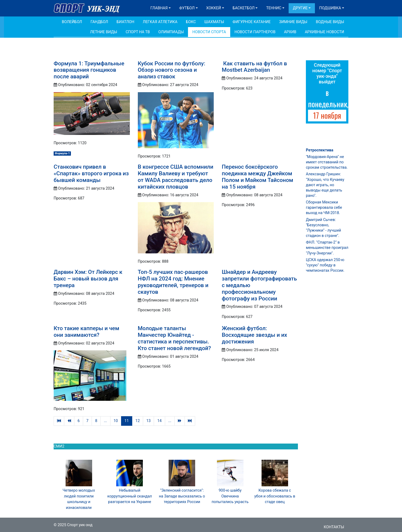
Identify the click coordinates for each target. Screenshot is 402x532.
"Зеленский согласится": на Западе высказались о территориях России (182, 496)
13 (148, 421)
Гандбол (99, 22)
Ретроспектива (320, 150)
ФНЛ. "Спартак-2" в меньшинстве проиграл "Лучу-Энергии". (327, 248)
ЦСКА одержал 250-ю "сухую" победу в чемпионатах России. (325, 265)
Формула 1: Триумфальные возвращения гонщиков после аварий (89, 70)
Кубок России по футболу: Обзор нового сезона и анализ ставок (172, 70)
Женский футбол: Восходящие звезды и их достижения (254, 335)
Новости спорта (209, 32)
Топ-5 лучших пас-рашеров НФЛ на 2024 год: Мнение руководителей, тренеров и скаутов (173, 282)
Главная (159, 8)
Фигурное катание (252, 22)
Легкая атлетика (160, 22)
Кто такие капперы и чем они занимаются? (86, 332)
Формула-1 (62, 153)
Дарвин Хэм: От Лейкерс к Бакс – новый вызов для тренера (88, 279)
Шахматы (214, 22)
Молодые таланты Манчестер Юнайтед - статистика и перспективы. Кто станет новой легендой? (174, 338)
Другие (300, 8)
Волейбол (72, 22)
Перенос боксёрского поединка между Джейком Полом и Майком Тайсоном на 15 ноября (257, 177)
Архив (290, 32)
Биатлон (125, 22)
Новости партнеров (255, 32)
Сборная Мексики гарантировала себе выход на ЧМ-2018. (324, 208)
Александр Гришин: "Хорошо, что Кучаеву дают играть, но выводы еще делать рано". (325, 185)
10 (116, 421)
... (105, 421)
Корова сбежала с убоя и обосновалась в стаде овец (275, 496)
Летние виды (104, 32)
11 (127, 421)
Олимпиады (171, 32)
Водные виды (330, 22)
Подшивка (330, 8)
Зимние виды (293, 22)
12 (138, 421)
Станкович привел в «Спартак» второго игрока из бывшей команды (91, 173)
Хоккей (214, 8)
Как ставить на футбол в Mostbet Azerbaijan (254, 67)
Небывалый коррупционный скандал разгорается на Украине (130, 496)
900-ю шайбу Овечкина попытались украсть (230, 496)
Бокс (191, 22)
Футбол (187, 8)
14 (159, 421)
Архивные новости (324, 32)
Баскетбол (244, 8)
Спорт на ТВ (138, 32)
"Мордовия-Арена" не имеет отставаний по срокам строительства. (327, 162)
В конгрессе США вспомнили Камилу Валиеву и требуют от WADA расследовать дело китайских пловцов (176, 177)
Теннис (274, 8)
